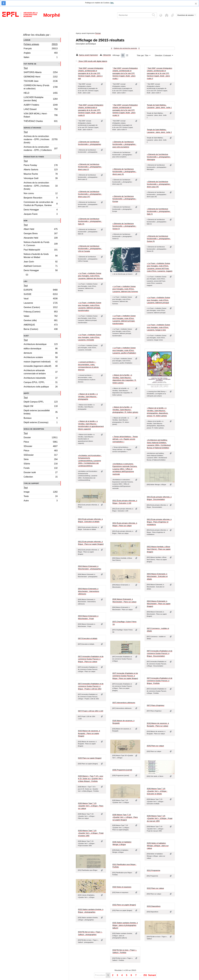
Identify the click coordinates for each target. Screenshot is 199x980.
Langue (27, 40)
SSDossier (41, 455)
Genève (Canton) (41, 308)
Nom (26, 220)
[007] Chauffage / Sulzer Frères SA (124, 623)
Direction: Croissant (163, 55)
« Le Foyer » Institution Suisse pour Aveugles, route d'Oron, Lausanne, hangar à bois (158, 327)
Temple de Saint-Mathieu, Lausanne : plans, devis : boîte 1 (159, 106)
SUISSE (41, 295)
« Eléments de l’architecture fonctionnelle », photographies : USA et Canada (90, 249)
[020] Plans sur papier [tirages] (90, 758)
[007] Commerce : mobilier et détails (158, 630)
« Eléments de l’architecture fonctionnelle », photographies (89, 143)
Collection (41, 477)
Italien (41, 58)
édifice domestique (41, 349)
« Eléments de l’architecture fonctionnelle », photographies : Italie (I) (159, 211)
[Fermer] (196, 4)
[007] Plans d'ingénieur (156, 705)
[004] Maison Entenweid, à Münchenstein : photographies (90, 568)
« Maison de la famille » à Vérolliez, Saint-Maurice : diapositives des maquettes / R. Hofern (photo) (124, 379)
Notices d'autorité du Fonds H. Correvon (41, 244)
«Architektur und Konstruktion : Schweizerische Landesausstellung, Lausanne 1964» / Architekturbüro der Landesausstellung (90, 461)
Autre (41, 501)
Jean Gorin (41, 262)
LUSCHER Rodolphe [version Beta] (41, 99)
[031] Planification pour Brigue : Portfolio (124, 866)
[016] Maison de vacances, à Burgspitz (123, 722)
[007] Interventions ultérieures (124, 703)
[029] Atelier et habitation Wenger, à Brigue (122, 843)
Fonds (41, 468)
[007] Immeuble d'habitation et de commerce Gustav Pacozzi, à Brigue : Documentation (160, 653)
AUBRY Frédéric (41, 105)
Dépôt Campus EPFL (41, 402)
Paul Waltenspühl (41, 250)
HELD (41, 93)
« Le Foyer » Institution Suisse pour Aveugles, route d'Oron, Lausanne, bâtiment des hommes (125, 289)
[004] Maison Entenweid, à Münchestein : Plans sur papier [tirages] (159, 604)
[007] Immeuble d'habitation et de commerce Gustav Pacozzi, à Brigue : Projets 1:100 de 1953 (91, 686)
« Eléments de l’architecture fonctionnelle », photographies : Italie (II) (90, 221)
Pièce (41, 442)
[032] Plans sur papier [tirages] (124, 905)
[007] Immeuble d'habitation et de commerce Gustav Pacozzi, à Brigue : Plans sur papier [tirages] (125, 676)
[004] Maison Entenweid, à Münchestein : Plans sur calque (124, 600)
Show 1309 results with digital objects (91, 61)
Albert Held (41, 229)
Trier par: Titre (143, 55)
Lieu (25, 281)
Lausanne (41, 303)
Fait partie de (30, 64)
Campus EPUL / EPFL (41, 383)
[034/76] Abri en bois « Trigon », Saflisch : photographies (90, 933)
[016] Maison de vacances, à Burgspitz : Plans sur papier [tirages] (89, 733)
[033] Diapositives (154, 906)
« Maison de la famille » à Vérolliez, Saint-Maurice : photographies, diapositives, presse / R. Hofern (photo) (157, 412)
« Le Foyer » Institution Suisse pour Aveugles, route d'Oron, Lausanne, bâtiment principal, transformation (90, 307)
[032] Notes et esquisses (122, 887)
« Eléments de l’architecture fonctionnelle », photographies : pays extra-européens (124, 144)
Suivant (152, 975)
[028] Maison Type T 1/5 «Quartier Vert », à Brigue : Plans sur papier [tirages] (125, 817)
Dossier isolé (41, 473)
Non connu (41, 194)
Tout (26, 68)
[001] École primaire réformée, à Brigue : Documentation (159, 498)
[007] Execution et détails (88, 638)
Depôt (26, 393)
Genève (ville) (41, 321)
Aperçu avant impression (87, 55)
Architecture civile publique (41, 387)
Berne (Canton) (41, 329)
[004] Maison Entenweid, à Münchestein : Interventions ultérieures (89, 591)
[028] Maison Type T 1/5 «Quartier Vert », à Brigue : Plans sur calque (91, 806)
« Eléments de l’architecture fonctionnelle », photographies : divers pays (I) (90, 167)
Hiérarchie (105, 55)
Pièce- (41, 451)
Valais (41, 316)
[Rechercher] (134, 15)
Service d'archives (32, 128)
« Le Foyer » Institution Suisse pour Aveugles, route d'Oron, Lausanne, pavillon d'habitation (124, 350)
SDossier (41, 447)
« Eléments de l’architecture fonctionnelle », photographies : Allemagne (159, 157)
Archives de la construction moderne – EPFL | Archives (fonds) (41, 139)
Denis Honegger (41, 210)
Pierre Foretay (41, 166)
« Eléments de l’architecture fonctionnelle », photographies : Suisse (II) (159, 239)
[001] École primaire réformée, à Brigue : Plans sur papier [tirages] (91, 543)
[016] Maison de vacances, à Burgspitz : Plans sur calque (158, 725)
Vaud (41, 299)
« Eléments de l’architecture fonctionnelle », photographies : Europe (124, 199)
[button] (167, 15)
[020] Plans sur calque (155, 746)
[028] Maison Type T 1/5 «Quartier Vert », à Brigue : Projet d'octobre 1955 (91, 833)
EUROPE (41, 290)
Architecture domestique (41, 345)
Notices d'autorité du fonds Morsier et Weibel (41, 256)
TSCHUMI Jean (41, 81)
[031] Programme (153, 870)
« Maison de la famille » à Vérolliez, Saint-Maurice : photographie (88, 397)
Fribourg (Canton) (41, 312)
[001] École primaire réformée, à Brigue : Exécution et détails (90, 520)
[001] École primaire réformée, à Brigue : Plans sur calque (125, 524)
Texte (41, 497)
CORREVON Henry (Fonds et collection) (41, 87)
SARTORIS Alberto (41, 73)
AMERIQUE (41, 325)
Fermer (98, 33)
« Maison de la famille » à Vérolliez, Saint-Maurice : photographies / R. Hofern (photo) (125, 410)
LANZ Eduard (41, 110)
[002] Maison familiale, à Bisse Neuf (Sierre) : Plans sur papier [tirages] (159, 549)
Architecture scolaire (41, 358)
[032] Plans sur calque (155, 888)
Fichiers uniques (41, 45)
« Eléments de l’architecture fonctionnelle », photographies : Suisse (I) (124, 226)
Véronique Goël (41, 179)
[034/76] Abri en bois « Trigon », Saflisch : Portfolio (125, 951)
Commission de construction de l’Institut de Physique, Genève (41, 204)
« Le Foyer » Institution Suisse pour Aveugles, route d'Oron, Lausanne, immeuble (90, 337)
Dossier (41, 438)
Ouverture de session (186, 15)
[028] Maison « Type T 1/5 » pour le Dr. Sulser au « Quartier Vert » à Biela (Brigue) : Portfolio (91, 779)
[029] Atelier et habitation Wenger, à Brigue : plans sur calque (158, 846)
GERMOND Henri (41, 77)
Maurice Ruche (41, 174)
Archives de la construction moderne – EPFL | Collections (41, 149)
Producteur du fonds (34, 157)
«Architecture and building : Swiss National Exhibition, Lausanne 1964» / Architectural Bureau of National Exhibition (159, 444)
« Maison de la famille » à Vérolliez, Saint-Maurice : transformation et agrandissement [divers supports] (91, 425)
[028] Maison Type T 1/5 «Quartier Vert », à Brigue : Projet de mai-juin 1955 (160, 818)
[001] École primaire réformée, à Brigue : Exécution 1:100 (125, 502)
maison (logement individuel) (41, 362)
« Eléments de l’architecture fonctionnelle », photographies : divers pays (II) (124, 172)
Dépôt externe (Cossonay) (41, 423)
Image (41, 492)
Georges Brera (41, 234)
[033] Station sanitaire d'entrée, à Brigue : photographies (91, 911)
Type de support (31, 483)
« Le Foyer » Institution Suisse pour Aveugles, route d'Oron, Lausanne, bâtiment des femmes (90, 276)
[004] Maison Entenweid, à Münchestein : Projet (88, 617)
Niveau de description (34, 429)
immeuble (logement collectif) (41, 366)
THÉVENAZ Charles (41, 121)
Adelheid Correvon (41, 266)
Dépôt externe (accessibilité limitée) (41, 412)
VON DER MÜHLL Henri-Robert (41, 115)
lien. (112, 3)
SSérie (41, 464)
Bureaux (41, 418)
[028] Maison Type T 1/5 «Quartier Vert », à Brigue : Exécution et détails (157, 791)
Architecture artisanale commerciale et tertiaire (41, 372)
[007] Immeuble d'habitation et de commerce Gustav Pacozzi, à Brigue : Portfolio (160, 681)
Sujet (26, 336)
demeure (41, 353)
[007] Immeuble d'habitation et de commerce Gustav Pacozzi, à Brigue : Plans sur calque (91, 659)
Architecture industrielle (41, 378)
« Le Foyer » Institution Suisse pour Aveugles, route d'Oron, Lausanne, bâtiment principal (158, 300)
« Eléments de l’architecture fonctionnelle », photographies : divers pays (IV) (90, 194)
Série (41, 460)
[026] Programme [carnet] (122, 770)
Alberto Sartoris (41, 170)
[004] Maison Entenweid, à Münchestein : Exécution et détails (157, 576)
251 (145, 975)
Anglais (41, 53)
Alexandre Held (41, 238)
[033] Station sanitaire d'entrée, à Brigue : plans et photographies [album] (125, 925)
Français (41, 49)
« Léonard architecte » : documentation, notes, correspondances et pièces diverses (88, 366)
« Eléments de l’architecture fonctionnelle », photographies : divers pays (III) (159, 184)
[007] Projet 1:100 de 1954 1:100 (90, 711)
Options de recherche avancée (125, 48)
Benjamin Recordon (41, 198)
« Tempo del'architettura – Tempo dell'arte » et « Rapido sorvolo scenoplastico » (125, 439)
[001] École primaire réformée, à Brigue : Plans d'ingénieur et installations (159, 522)
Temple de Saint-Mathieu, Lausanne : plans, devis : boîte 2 (159, 131)
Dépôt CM (41, 407)
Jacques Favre (41, 214)
